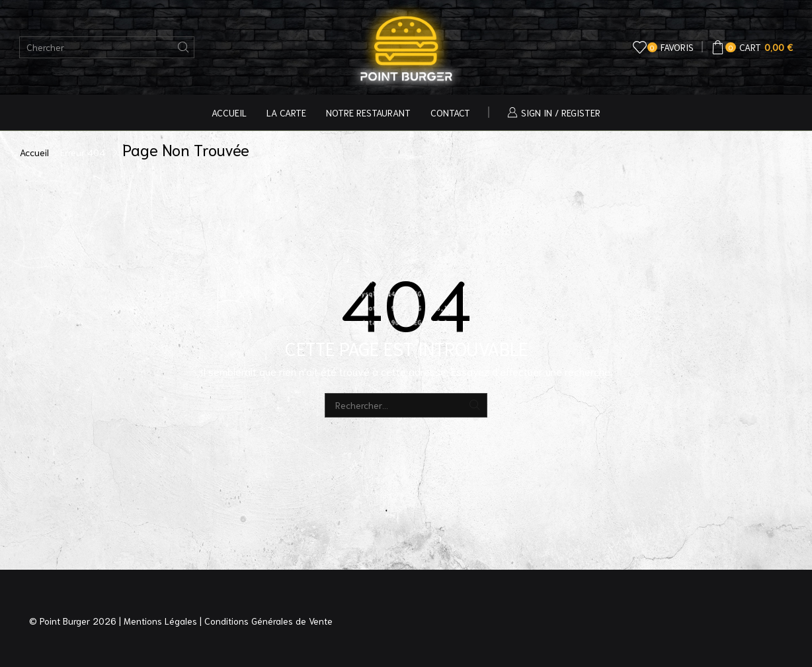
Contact (450, 112)
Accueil (229, 112)
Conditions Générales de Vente (268, 621)
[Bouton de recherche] (183, 47)
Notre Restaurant (368, 112)
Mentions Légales (160, 621)
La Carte (286, 112)
